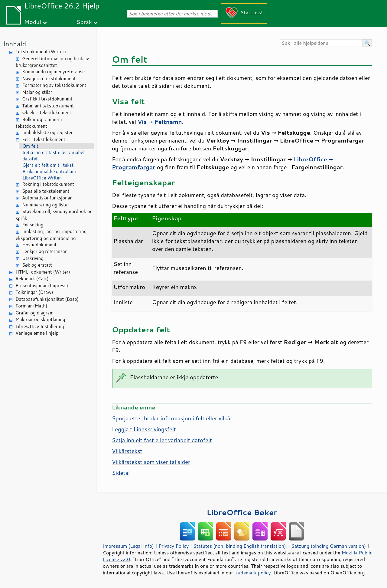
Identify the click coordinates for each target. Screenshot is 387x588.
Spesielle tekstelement (46, 191)
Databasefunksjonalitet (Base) (47, 299)
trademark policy (252, 573)
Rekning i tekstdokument (48, 184)
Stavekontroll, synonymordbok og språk (54, 215)
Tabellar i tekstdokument (48, 106)
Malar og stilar (37, 92)
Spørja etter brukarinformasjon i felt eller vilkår (172, 418)
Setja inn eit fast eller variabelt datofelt (54, 156)
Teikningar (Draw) (34, 292)
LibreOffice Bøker (242, 512)
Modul (33, 22)
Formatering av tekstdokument (54, 85)
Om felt (30, 146)
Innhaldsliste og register (47, 132)
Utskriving (33, 258)
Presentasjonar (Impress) (42, 286)
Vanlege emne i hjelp (37, 333)
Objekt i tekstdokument (47, 112)
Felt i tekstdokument (44, 139)
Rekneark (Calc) (32, 279)
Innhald (15, 44)
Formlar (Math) (31, 306)
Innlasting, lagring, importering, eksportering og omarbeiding (52, 235)
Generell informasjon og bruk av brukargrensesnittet (52, 62)
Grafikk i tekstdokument (47, 99)
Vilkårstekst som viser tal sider (151, 462)
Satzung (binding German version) (329, 546)
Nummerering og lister (46, 205)
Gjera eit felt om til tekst (48, 165)
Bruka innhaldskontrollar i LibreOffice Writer (49, 175)
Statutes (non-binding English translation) (239, 546)
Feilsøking (33, 225)
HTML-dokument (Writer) (43, 272)
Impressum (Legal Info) (128, 546)
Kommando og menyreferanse (53, 72)
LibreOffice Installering (40, 326)
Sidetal (121, 473)
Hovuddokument (39, 245)
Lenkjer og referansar (44, 251)
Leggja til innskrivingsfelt (144, 429)
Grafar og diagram (34, 313)
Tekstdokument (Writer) (41, 52)
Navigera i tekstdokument (49, 79)
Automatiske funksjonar (47, 198)
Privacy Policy (174, 546)
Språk (84, 22)
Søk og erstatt (37, 265)
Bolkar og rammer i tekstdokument (39, 123)
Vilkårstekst (127, 451)
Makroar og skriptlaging (40, 319)
